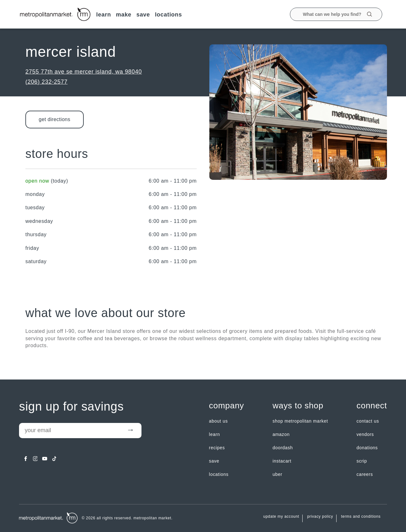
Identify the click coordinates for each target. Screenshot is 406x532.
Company (226, 406)
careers (365, 474)
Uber (277, 474)
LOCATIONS (168, 15)
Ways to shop (298, 406)
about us (218, 421)
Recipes (217, 448)
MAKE (124, 15)
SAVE (143, 15)
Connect (372, 406)
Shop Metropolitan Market (300, 421)
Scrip (362, 461)
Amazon (281, 434)
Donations (367, 448)
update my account (281, 517)
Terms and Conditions (361, 517)
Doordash (283, 448)
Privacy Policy (320, 517)
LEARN (104, 15)
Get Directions (55, 119)
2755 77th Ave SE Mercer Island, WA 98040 (84, 72)
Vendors (365, 434)
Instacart (282, 461)
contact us (368, 421)
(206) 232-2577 (46, 82)
